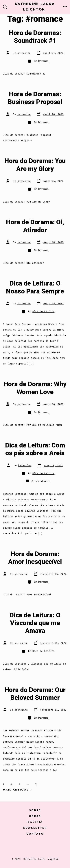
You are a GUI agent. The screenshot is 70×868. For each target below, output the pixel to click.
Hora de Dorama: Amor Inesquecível (35, 558)
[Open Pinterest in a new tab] (54, 847)
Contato (35, 834)
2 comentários (41, 481)
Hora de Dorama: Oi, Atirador (35, 226)
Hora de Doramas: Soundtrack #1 (35, 37)
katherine (24, 53)
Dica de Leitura (43, 311)
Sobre (35, 810)
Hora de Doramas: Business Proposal (35, 98)
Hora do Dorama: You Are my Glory (35, 165)
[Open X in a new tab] (26, 847)
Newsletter (35, 828)
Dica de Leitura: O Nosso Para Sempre (35, 287)
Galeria (35, 822)
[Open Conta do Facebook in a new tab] (16, 847)
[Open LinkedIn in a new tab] (45, 847)
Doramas (43, 61)
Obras (35, 816)
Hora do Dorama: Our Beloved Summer (35, 694)
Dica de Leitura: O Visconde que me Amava (35, 623)
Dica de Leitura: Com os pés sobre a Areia (35, 449)
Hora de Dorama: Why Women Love (35, 388)
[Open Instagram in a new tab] (36, 847)
